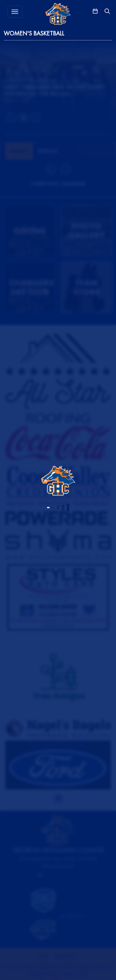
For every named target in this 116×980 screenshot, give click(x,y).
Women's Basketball (34, 33)
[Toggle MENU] (15, 12)
